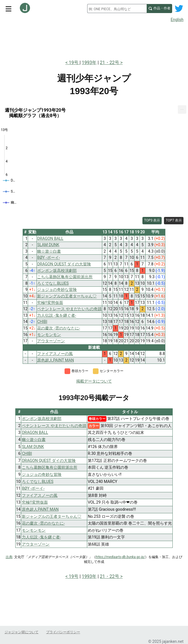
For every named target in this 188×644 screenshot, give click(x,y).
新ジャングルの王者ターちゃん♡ (52, 516)
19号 (74, 63)
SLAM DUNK (33, 447)
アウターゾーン (36, 544)
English (177, 20)
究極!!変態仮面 (35, 502)
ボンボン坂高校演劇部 (42, 419)
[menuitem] (182, 110)
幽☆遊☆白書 (34, 440)
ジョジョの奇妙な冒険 (42, 474)
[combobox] (117, 9)
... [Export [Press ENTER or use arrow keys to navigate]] (182, 108)
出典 (9, 557)
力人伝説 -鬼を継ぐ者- (41, 537)
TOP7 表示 (174, 220)
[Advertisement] (94, 39)
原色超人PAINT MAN (40, 509)
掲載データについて (94, 381)
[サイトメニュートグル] (8, 9)
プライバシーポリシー (63, 632)
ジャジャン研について (22, 632)
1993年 (89, 63)
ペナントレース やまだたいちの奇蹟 (54, 426)
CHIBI (27, 453)
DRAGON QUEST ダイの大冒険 (49, 461)
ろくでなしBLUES (38, 482)
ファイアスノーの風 (40, 495)
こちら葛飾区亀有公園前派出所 (50, 467)
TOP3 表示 (152, 220)
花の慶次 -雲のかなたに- (43, 523)
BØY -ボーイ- (33, 488)
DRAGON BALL (35, 432)
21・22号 (110, 63)
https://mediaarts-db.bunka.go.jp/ (120, 557)
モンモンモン (34, 530)
